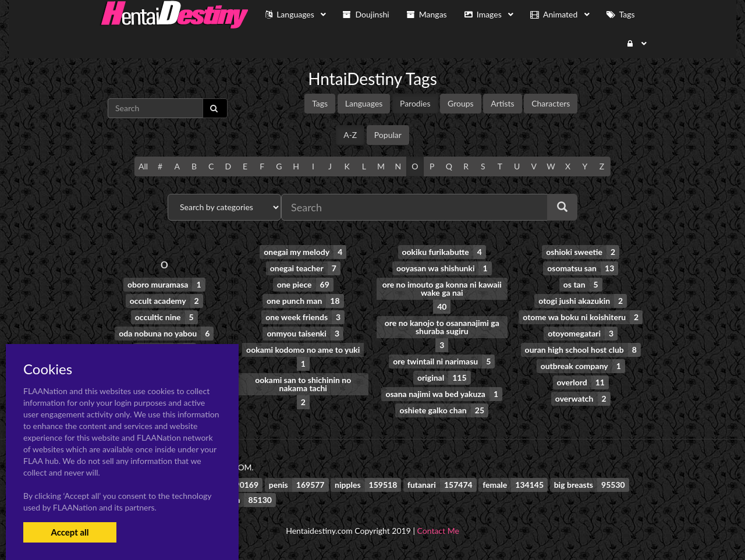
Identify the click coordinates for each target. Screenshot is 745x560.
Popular (388, 135)
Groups (461, 103)
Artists (502, 103)
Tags (320, 103)
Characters (551, 103)
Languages (364, 103)
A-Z (350, 135)
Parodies (415, 103)
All (143, 166)
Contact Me (438, 531)
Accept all (70, 532)
